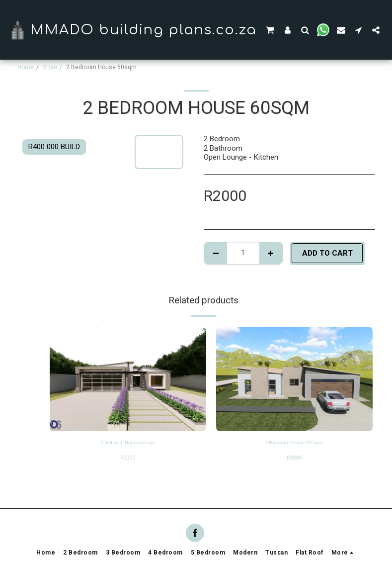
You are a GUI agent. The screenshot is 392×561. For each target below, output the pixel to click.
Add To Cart (327, 253)
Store (50, 67)
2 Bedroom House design (128, 444)
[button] (270, 30)
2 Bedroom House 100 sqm (294, 444)
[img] (128, 379)
